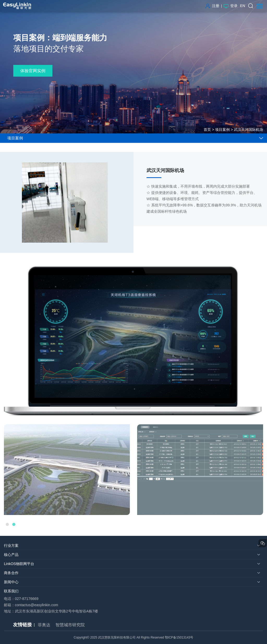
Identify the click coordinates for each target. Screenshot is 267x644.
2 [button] (14, 524)
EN (243, 6)
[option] (67, 470)
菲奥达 (44, 625)
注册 (212, 6)
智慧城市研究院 (70, 625)
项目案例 (222, 130)
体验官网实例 (33, 71)
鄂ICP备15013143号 (179, 637)
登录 (231, 6)
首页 (207, 130)
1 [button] (7, 524)
